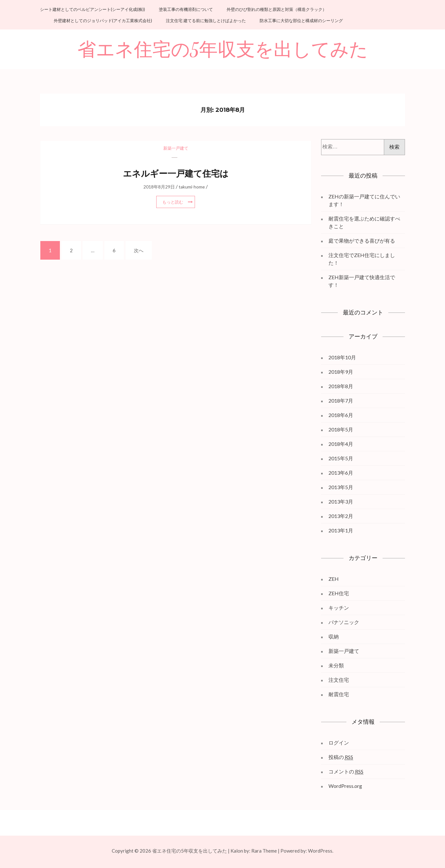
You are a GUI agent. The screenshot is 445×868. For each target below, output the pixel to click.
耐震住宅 (339, 694)
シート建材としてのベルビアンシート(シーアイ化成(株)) (93, 9)
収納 (334, 636)
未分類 (336, 665)
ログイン (339, 743)
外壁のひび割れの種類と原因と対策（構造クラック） (277, 9)
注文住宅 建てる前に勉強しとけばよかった (206, 21)
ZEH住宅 (339, 593)
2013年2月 (341, 516)
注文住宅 (339, 680)
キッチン (339, 608)
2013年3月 (341, 501)
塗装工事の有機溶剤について (186, 9)
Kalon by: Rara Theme (254, 851)
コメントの (346, 772)
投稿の (341, 757)
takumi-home (192, 187)
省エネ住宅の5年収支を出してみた (223, 50)
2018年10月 (342, 357)
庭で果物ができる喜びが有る (362, 241)
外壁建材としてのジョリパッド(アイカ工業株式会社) (103, 21)
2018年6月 (341, 415)
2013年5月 (341, 487)
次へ (139, 250)
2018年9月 (341, 372)
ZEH (334, 579)
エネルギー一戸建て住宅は (176, 174)
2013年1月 (341, 530)
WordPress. (321, 851)
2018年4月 (341, 444)
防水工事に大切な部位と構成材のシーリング (301, 21)
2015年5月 (341, 458)
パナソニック (344, 622)
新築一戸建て (176, 148)
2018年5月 (341, 429)
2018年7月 (341, 401)
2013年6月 (341, 473)
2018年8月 (341, 386)
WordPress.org (345, 786)
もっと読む (173, 202)
